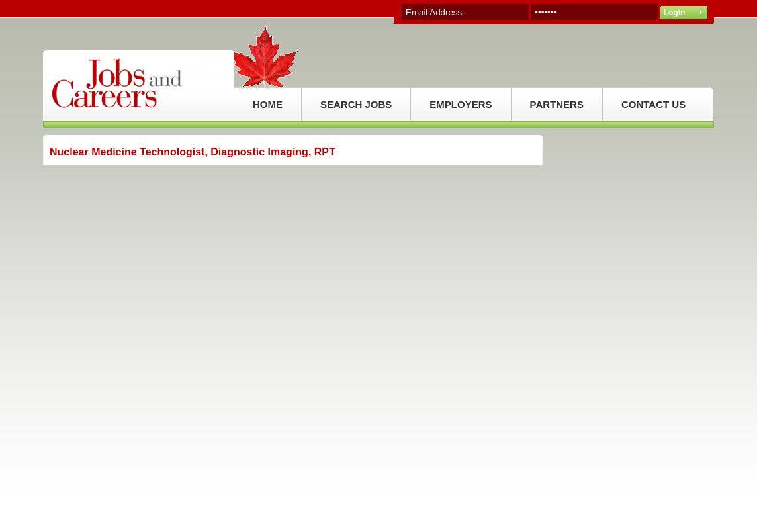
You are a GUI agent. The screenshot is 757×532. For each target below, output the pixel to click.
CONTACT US (653, 104)
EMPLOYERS (461, 104)
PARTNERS (557, 104)
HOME (268, 104)
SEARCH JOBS (356, 104)
